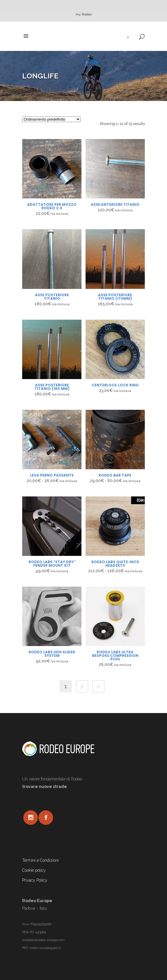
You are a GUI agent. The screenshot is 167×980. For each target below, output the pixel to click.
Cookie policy (34, 870)
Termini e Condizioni (40, 860)
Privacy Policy (35, 880)
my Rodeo (84, 14)
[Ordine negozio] (51, 119)
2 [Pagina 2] (82, 686)
